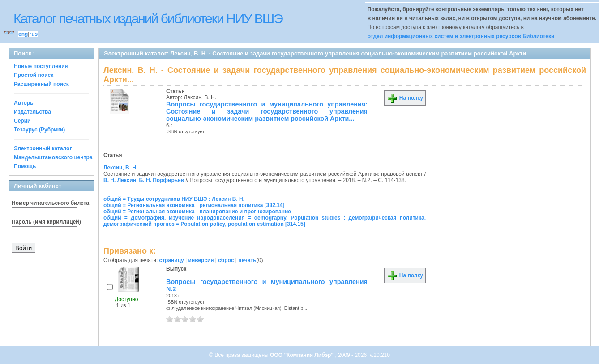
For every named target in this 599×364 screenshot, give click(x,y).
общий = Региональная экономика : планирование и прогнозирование (197, 212)
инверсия (201, 260)
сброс (226, 260)
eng (23, 34)
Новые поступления (41, 66)
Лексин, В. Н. (200, 97)
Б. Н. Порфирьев (162, 180)
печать (247, 260)
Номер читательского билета (50, 203)
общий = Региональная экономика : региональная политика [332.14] (194, 205)
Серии (22, 121)
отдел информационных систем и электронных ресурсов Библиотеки (461, 36)
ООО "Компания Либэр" (302, 355)
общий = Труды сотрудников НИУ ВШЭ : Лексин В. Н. (174, 199)
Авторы (24, 103)
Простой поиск (34, 75)
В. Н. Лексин (120, 180)
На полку (405, 98)
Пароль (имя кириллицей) (46, 222)
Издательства (32, 112)
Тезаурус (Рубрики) (39, 130)
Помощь (25, 166)
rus (33, 34)
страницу (172, 260)
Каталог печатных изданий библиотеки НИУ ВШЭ (148, 19)
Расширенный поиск (41, 84)
